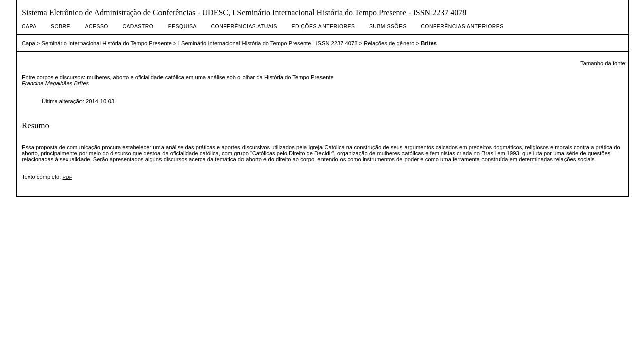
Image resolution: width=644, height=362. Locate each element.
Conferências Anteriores (462, 26)
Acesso (97, 26)
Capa (29, 26)
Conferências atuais (245, 26)
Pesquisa (182, 26)
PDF (67, 177)
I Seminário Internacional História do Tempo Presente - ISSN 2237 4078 (268, 43)
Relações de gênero (389, 43)
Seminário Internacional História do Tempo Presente (107, 43)
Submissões (388, 26)
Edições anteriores (323, 26)
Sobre (61, 26)
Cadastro (138, 26)
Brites (429, 43)
